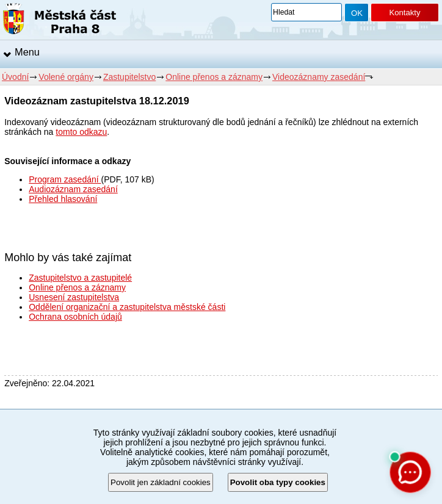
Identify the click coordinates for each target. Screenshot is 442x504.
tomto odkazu (81, 132)
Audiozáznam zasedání (73, 189)
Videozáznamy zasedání (319, 77)
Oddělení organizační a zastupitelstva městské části (127, 307)
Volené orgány (66, 77)
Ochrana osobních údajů (75, 317)
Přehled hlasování (63, 199)
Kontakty (404, 13)
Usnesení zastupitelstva (74, 297)
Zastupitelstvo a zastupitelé (80, 278)
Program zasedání (65, 179)
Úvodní (15, 77)
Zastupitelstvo (129, 77)
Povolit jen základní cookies (161, 482)
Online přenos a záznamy (214, 77)
